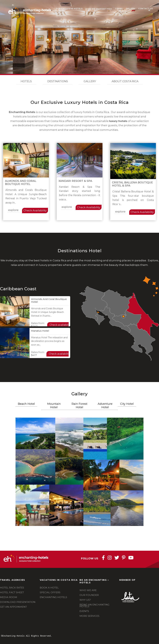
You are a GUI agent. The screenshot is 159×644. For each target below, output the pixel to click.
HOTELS (26, 81)
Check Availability (35, 210)
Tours (119, 9)
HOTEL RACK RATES (12, 588)
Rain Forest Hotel (79, 406)
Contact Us (145, 9)
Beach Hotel (26, 404)
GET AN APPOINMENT (13, 607)
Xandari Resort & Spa (75, 181)
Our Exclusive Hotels (69, 9)
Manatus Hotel (40, 331)
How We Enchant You (99, 9)
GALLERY (90, 81)
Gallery (131, 9)
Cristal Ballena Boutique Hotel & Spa (132, 184)
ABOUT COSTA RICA (125, 81)
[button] (35, 433)
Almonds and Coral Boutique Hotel (21, 182)
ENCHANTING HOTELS (53, 597)
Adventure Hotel (105, 406)
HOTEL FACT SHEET (12, 592)
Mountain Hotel (54, 406)
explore (13, 210)
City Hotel (127, 404)
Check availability (60, 325)
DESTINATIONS (58, 81)
